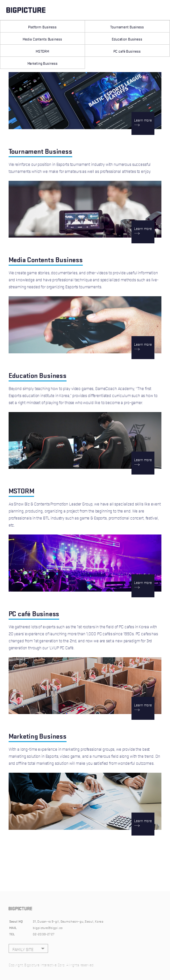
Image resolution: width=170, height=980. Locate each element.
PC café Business (127, 51)
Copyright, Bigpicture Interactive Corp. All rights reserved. (51, 964)
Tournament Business (127, 27)
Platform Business (42, 27)
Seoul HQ (16, 921)
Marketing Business (42, 63)
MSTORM (42, 51)
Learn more (143, 120)
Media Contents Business (42, 39)
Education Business (127, 39)
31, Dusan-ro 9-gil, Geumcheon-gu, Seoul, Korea (68, 921)
